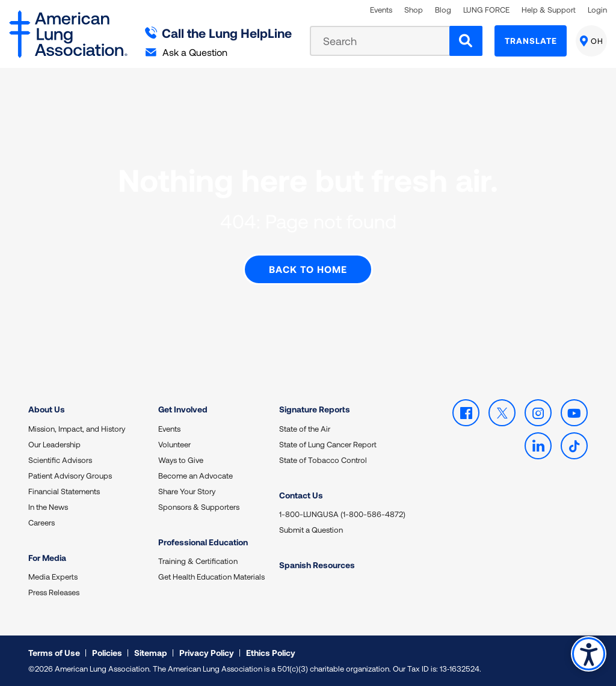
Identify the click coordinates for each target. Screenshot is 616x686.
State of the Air (305, 429)
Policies (107, 653)
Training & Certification (198, 561)
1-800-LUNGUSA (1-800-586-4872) (342, 514)
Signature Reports (315, 409)
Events (381, 10)
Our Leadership (54, 444)
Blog (443, 10)
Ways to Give (181, 460)
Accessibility (589, 654)
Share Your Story (187, 491)
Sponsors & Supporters (199, 507)
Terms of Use (54, 653)
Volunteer (174, 444)
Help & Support (549, 10)
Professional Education (203, 542)
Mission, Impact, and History (77, 429)
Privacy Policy (207, 653)
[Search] (466, 41)
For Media (47, 558)
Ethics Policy (271, 653)
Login (597, 10)
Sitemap (151, 653)
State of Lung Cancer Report (328, 444)
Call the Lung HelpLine (219, 33)
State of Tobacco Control (323, 460)
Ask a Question (186, 52)
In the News (48, 507)
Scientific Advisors (60, 460)
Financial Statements (64, 491)
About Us (47, 409)
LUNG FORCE (486, 10)
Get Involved (183, 409)
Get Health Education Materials (211, 577)
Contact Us (301, 495)
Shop (414, 10)
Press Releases (54, 592)
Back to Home (308, 269)
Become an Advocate (196, 476)
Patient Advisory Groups (70, 476)
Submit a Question (311, 530)
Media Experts (53, 577)
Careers (42, 522)
